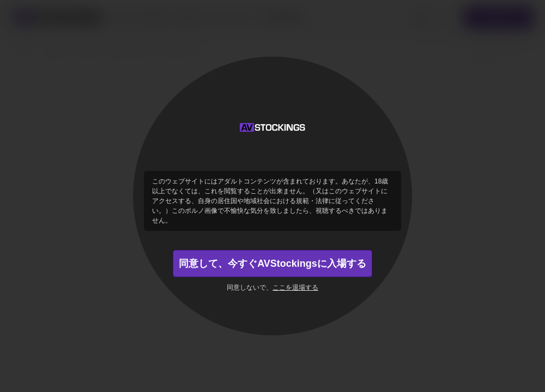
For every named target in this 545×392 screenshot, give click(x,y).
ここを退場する (295, 287)
